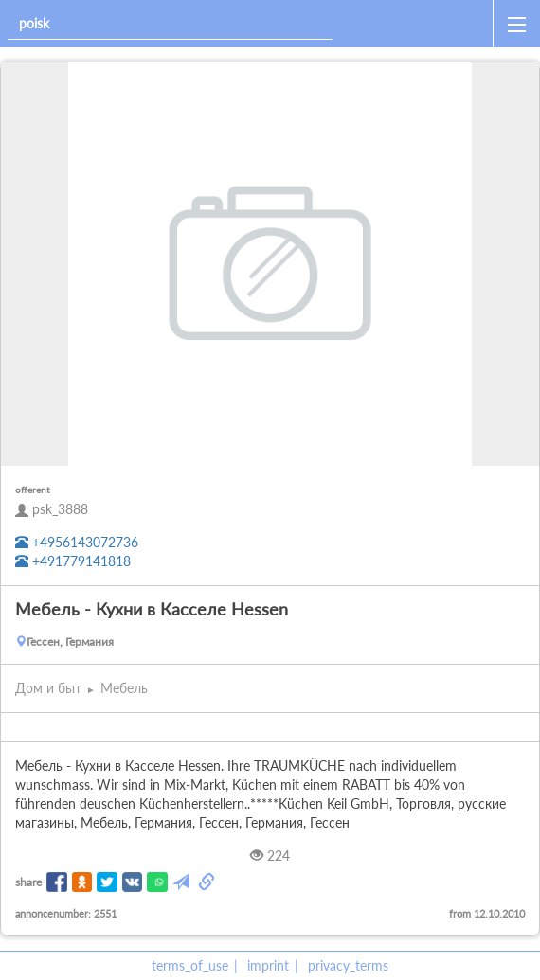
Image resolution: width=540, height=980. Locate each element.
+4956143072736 (77, 542)
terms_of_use (190, 965)
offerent (33, 490)
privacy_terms (348, 965)
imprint (268, 965)
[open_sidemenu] (516, 24)
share (28, 882)
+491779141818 (73, 561)
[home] (416, 24)
